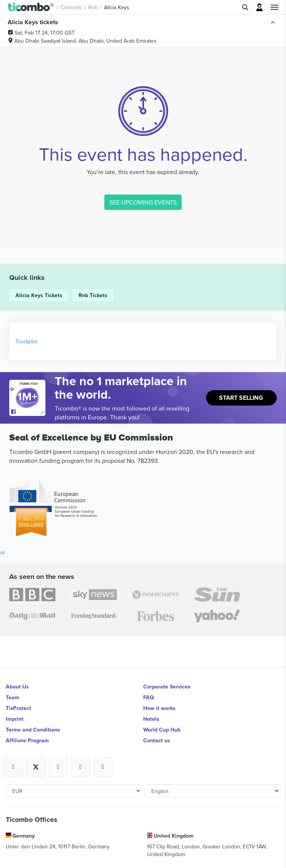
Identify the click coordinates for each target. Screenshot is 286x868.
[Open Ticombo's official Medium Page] (80, 767)
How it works (159, 708)
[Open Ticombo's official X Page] (36, 767)
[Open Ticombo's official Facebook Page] (28, 412)
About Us (17, 687)
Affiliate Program (27, 740)
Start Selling (241, 398)
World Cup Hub (162, 730)
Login (259, 7)
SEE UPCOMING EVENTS (143, 202)
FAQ (149, 697)
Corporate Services (167, 687)
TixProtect (18, 708)
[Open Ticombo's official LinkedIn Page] (103, 767)
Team (13, 697)
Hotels (151, 719)
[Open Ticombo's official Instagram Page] (58, 767)
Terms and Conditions (33, 730)
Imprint (15, 719)
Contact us (157, 740)
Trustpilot (26, 341)
